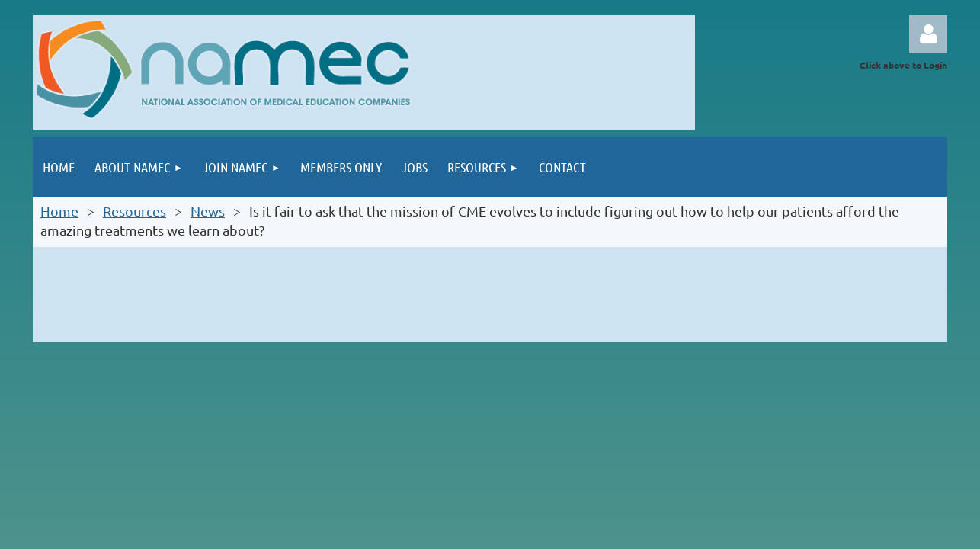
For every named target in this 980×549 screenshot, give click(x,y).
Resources (135, 211)
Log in (928, 34)
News (208, 211)
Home (59, 211)
